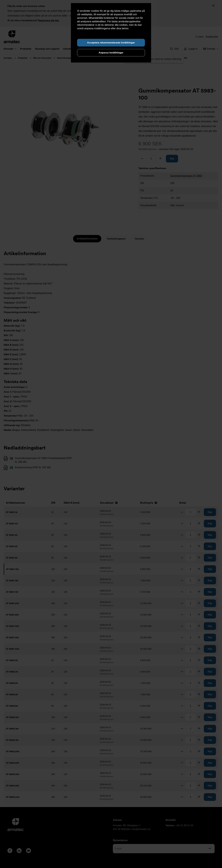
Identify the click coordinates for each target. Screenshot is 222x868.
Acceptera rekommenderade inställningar (111, 43)
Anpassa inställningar (111, 53)
